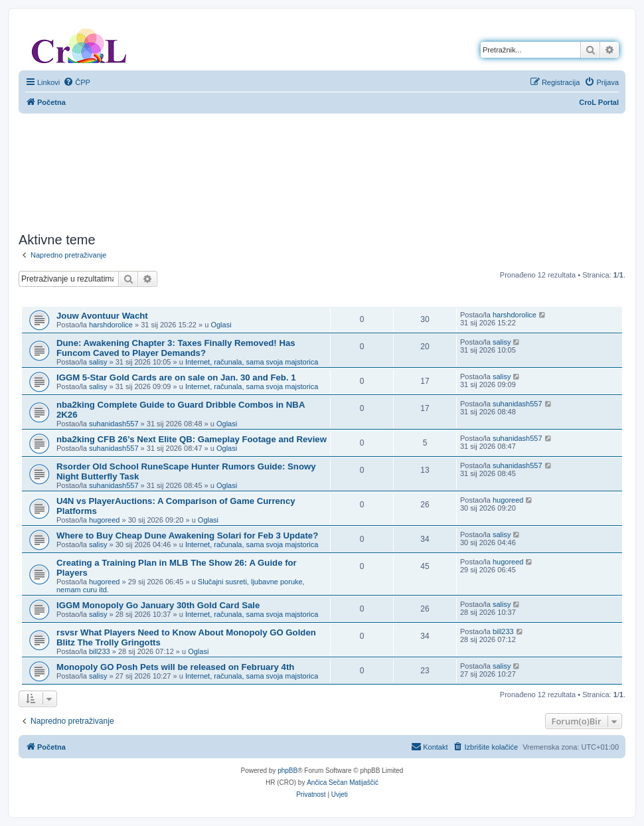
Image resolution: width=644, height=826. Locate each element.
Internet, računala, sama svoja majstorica (252, 362)
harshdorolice (111, 325)
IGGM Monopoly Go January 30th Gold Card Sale (158, 605)
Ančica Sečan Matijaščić (343, 783)
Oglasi (221, 325)
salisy (98, 362)
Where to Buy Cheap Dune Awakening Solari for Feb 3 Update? (187, 536)
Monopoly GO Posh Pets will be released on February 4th (175, 667)
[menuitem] (77, 82)
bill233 (100, 651)
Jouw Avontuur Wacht (102, 316)
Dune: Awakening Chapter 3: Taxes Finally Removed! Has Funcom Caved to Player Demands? (176, 348)
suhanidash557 (114, 424)
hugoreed (105, 520)
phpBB (287, 771)
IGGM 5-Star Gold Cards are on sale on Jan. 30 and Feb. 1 (176, 377)
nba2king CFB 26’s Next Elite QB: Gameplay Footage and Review (192, 439)
